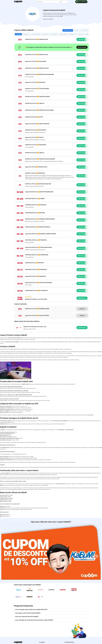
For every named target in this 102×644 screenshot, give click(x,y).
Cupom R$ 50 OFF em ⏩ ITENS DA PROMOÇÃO (39, 283)
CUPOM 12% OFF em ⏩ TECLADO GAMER (37, 89)
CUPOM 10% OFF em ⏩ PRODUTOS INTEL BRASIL (39, 110)
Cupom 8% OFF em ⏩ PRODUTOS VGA (36, 167)
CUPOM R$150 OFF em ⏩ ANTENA (35, 213)
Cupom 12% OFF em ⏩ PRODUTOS (35, 82)
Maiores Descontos (68, 30)
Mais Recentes (85, 30)
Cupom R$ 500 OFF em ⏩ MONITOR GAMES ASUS (39, 192)
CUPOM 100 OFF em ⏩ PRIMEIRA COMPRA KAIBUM (40, 219)
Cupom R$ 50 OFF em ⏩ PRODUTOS (35, 276)
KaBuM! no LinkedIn (8, 500)
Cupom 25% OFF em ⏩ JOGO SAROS (36, 61)
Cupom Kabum (91, 415)
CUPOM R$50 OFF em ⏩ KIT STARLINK (36, 290)
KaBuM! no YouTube (8, 501)
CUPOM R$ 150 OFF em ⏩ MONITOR (36, 205)
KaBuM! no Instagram (9, 498)
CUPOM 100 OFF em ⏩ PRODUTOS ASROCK (38, 227)
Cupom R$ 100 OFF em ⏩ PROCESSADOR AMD (38, 247)
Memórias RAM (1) (64, 34)
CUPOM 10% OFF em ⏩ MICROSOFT (36, 130)
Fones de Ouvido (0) (36, 34)
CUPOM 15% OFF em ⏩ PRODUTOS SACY (37, 68)
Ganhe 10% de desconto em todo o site (35, 327)
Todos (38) (18, 34)
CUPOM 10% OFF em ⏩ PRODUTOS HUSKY (37, 96)
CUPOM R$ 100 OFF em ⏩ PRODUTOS (36, 240)
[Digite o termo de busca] (49, 2)
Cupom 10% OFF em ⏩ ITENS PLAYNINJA (37, 124)
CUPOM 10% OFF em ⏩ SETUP (34, 117)
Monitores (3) (73, 34)
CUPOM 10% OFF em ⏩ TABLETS (35, 103)
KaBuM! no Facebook (9, 495)
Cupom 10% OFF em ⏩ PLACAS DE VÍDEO (37, 315)
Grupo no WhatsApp (81, 2)
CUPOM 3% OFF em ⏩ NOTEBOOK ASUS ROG (38, 184)
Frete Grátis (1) (46, 34)
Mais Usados (77, 30)
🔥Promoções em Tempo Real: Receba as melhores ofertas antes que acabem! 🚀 (49, 47)
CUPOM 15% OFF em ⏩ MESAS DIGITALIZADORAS (39, 74)
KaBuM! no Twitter (7, 497)
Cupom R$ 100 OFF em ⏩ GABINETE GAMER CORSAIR (40, 234)
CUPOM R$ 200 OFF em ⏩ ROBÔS (35, 198)
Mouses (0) (80, 34)
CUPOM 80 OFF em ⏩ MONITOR (34, 263)
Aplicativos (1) (26, 34)
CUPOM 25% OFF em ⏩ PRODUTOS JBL (37, 39)
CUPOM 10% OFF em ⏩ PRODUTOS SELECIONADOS (40, 159)
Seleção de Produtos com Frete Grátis (36, 299)
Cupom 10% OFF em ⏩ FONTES (34, 137)
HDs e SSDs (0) (54, 34)
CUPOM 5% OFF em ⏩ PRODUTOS (35, 173)
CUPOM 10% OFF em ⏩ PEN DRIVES (36, 145)
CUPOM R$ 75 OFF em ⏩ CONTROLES (36, 269)
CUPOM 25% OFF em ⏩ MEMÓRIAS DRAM (37, 309)
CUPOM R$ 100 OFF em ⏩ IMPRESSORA (37, 255)
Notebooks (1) (88, 34)
